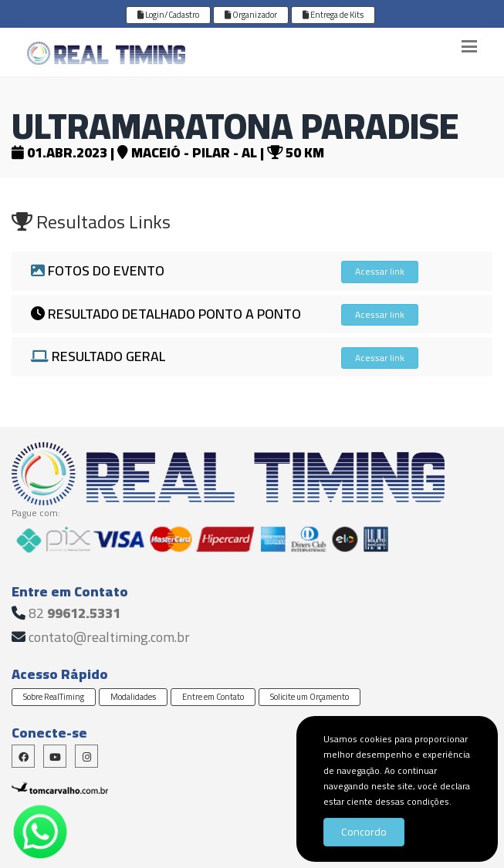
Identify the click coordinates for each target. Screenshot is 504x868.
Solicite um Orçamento (310, 697)
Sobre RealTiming (54, 697)
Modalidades (133, 697)
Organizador (251, 15)
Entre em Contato (213, 697)
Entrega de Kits (333, 15)
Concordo (364, 832)
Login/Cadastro (168, 15)
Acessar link (380, 271)
